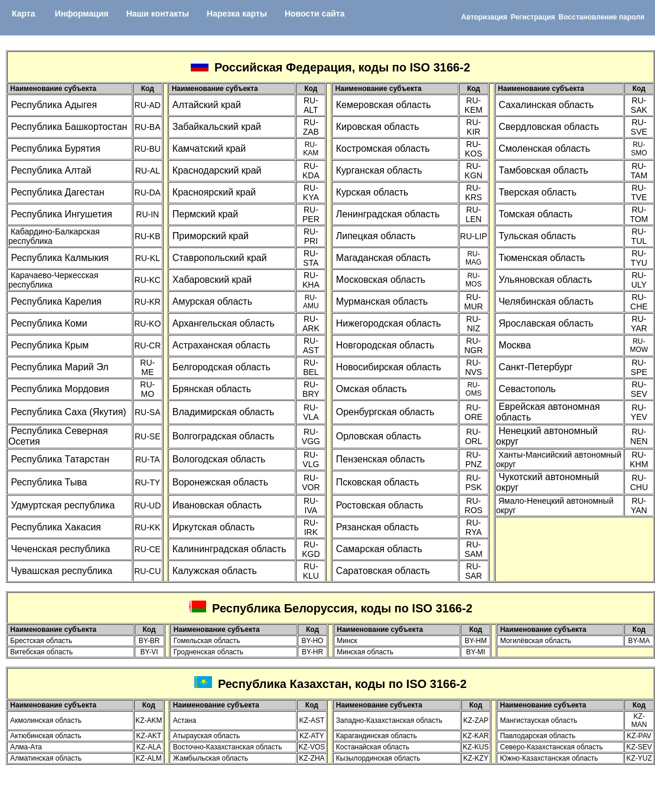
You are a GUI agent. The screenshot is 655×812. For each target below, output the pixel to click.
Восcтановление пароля (602, 17)
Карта (24, 14)
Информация (82, 14)
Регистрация (533, 17)
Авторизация (484, 17)
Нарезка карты (237, 14)
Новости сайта (315, 14)
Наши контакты (158, 14)
